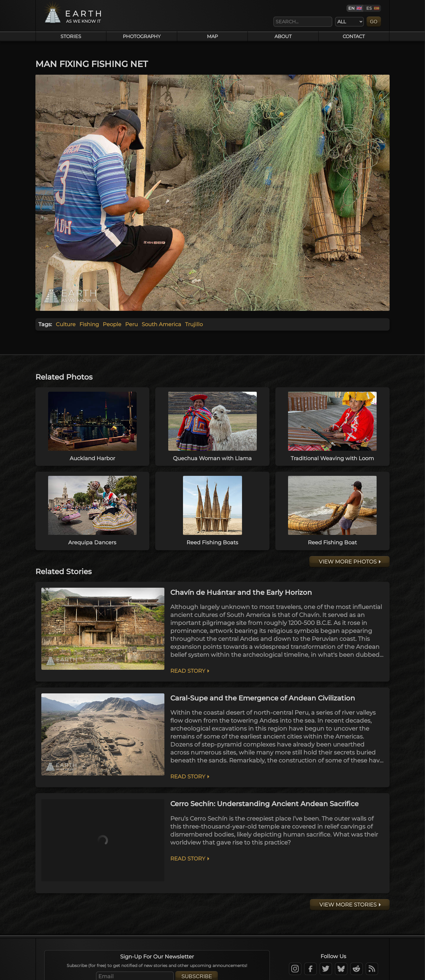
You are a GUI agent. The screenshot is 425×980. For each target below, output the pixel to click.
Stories (71, 36)
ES (369, 8)
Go (374, 22)
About (283, 36)
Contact (354, 36)
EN (352, 8)
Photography (142, 36)
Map (212, 36)
